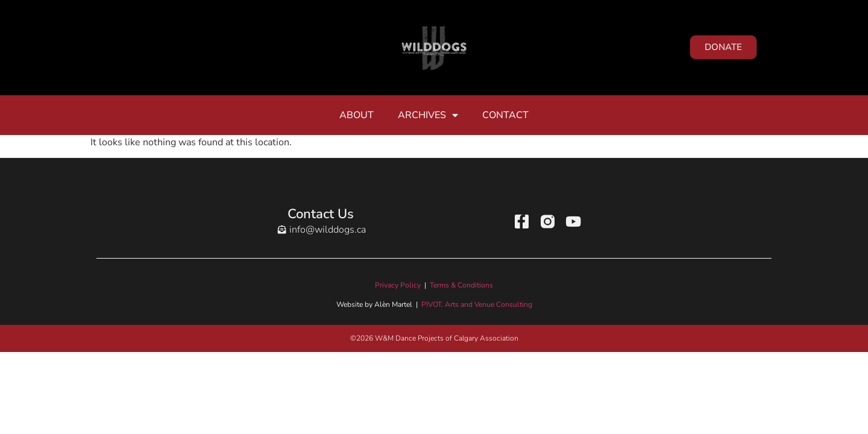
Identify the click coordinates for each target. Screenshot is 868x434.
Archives (428, 115)
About (357, 115)
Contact (505, 115)
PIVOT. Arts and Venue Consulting (477, 304)
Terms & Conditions (461, 285)
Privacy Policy (398, 285)
